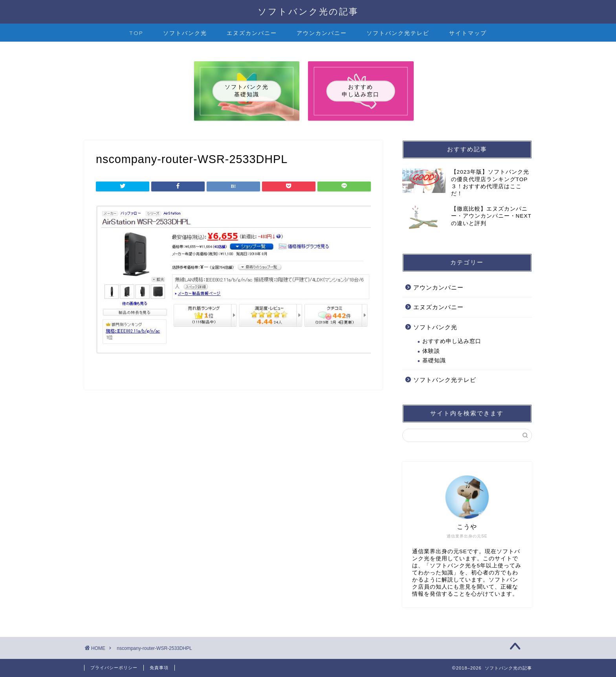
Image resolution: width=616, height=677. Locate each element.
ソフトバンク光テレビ (398, 33)
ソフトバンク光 (185, 33)
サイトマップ (468, 33)
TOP (136, 33)
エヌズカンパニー (252, 33)
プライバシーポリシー (114, 668)
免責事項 (159, 668)
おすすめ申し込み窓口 (452, 341)
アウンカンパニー (322, 33)
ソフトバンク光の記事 (308, 11)
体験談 (431, 351)
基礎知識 (434, 361)
